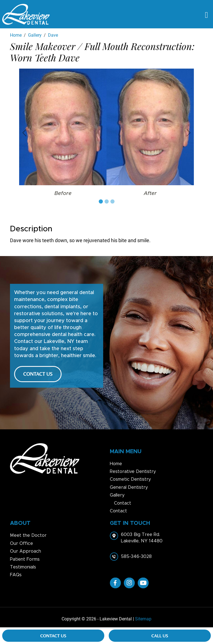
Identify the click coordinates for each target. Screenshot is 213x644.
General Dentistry (129, 487)
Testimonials (23, 567)
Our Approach (26, 551)
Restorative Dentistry (133, 472)
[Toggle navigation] (206, 14)
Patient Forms (25, 559)
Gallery (117, 495)
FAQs (16, 575)
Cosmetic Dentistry (130, 479)
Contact (123, 503)
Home (116, 464)
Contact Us (53, 636)
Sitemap (143, 619)
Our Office (21, 543)
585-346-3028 (136, 557)
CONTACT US (38, 374)
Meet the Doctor (28, 535)
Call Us (160, 636)
